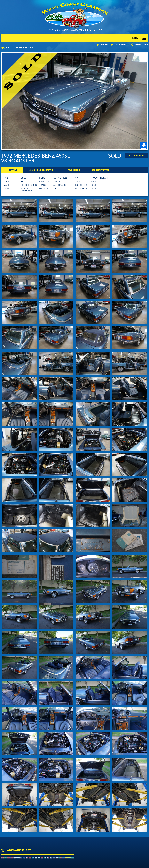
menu (136, 39)
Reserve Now (137, 156)
